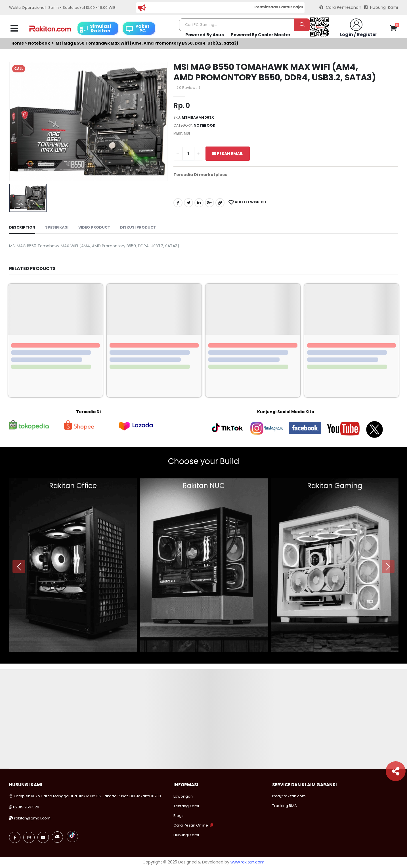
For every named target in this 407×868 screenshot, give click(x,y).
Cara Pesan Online (191, 825)
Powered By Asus (205, 35)
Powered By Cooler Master (261, 35)
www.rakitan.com (247, 862)
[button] (393, 29)
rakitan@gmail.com (32, 818)
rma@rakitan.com (289, 796)
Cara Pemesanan (340, 8)
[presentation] (19, 567)
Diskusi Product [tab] (138, 227)
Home (18, 43)
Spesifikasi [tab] (57, 227)
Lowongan (183, 796)
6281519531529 (26, 807)
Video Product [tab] (94, 227)
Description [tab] (22, 227)
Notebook (39, 43)
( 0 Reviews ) (188, 88)
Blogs (179, 816)
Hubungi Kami (381, 8)
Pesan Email (227, 154)
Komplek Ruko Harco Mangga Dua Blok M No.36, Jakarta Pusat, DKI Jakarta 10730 (85, 796)
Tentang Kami (186, 806)
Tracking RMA (285, 806)
